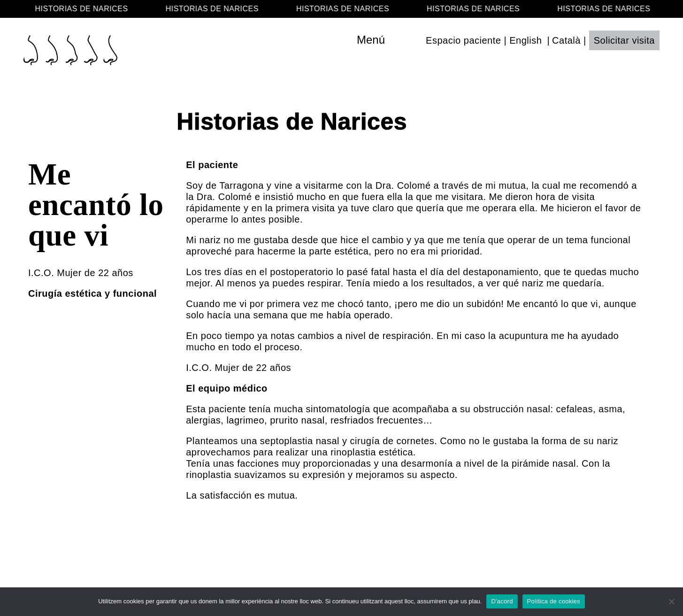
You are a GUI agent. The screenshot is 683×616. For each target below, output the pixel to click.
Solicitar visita (624, 40)
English (526, 40)
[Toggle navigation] (391, 40)
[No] (671, 601)
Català (566, 40)
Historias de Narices (292, 122)
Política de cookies (554, 601)
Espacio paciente (463, 40)
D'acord (502, 601)
